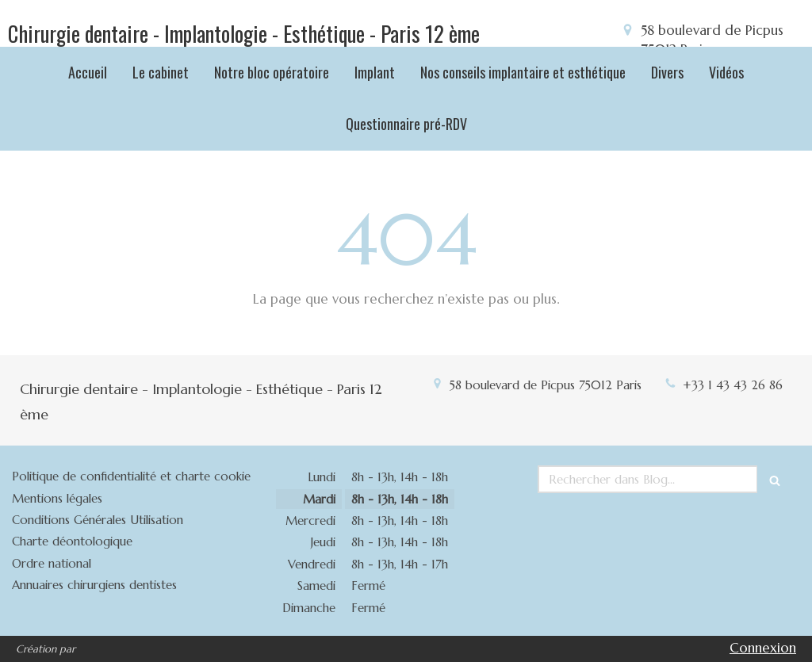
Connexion (763, 648)
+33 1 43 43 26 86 (733, 385)
